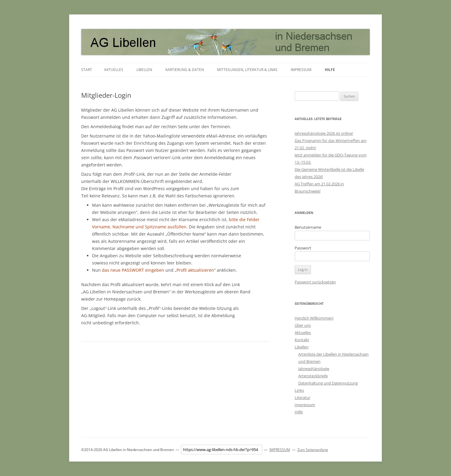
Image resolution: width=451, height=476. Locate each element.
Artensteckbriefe (313, 376)
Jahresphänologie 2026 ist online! (324, 133)
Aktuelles (114, 70)
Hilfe (330, 70)
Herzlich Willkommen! (314, 318)
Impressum (301, 70)
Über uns (303, 325)
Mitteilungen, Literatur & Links (247, 70)
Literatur (302, 397)
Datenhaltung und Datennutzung (328, 383)
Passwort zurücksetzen (315, 282)
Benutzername (308, 227)
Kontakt (302, 340)
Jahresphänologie (314, 369)
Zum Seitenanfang (313, 450)
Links (299, 390)
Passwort (303, 248)
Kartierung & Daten (185, 70)
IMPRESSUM (280, 450)
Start (87, 70)
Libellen (144, 70)
